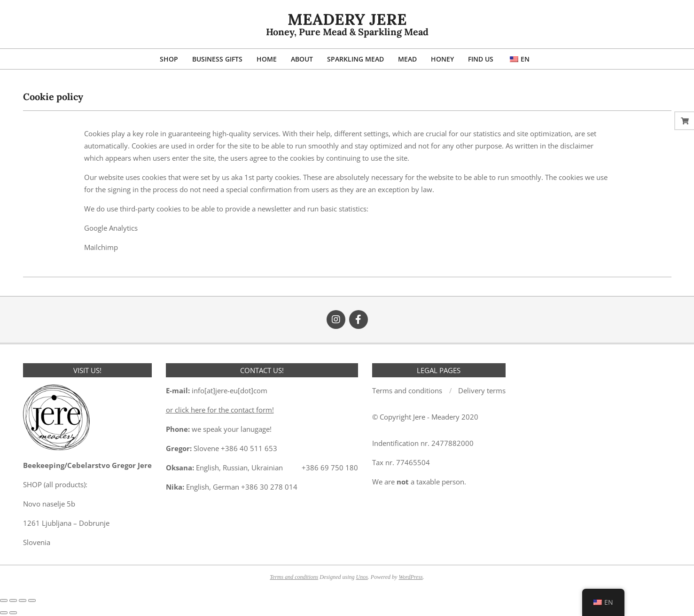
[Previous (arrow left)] (4, 613)
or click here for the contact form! (220, 410)
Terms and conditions (294, 577)
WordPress (410, 577)
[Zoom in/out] (4, 600)
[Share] (23, 600)
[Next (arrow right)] (13, 613)
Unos (362, 577)
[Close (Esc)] (32, 600)
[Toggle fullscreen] (13, 600)
